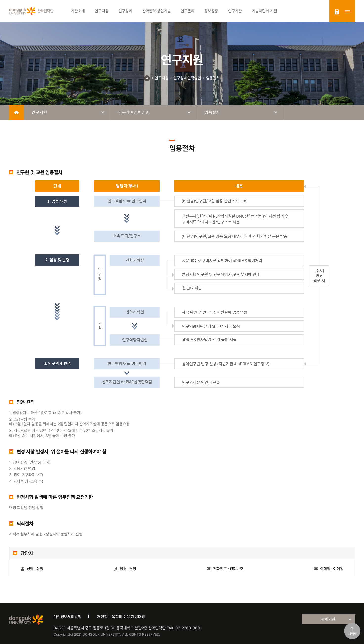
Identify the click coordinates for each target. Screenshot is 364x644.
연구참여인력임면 (187, 78)
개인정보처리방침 (67, 617)
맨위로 (352, 634)
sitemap (348, 12)
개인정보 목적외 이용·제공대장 (121, 617)
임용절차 (213, 78)
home (17, 112)
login (337, 12)
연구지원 (162, 78)
